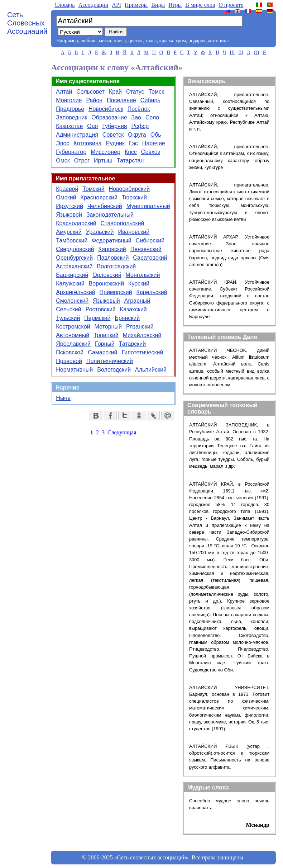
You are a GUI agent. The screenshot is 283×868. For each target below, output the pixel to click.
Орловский (107, 275)
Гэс (133, 143)
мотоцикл (218, 41)
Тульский (68, 318)
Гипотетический (142, 352)
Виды (158, 5)
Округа (137, 135)
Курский (139, 284)
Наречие (154, 143)
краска (166, 41)
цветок (135, 41)
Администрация (77, 135)
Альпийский (151, 370)
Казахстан (69, 126)
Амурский (69, 232)
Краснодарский (76, 223)
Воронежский (107, 284)
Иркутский (69, 206)
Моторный (108, 327)
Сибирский (150, 240)
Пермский (97, 318)
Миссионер (105, 152)
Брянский (128, 318)
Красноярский (99, 197)
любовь (88, 41)
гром (181, 41)
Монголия (69, 100)
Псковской (70, 352)
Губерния (114, 126)
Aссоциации (93, 5)
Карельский (152, 292)
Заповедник (71, 117)
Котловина (87, 143)
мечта (105, 41)
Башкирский (72, 275)
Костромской (73, 327)
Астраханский (74, 266)
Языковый (106, 301)
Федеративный (111, 240)
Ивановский (134, 232)
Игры (175, 5)
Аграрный (137, 301)
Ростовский (101, 309)
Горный (105, 344)
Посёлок (139, 109)
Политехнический (110, 361)
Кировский (112, 249)
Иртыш (103, 161)
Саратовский (150, 258)
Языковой (69, 215)
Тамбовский (72, 240)
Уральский (100, 232)
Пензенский (146, 249)
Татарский (132, 344)
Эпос (63, 143)
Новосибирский (129, 189)
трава (151, 41)
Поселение (121, 100)
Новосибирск (106, 109)
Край (115, 92)
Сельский (68, 309)
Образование (109, 117)
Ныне (63, 398)
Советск (113, 135)
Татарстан (130, 161)
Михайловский (142, 335)
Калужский (70, 284)
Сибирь (150, 100)
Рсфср (140, 126)
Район (94, 100)
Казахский (133, 309)
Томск (156, 92)
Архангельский (75, 292)
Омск (63, 161)
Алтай (64, 92)
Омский (66, 197)
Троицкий (106, 335)
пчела (120, 41)
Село (152, 117)
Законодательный (110, 215)
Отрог (82, 161)
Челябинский (105, 206)
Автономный (73, 335)
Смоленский (72, 301)
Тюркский (134, 197)
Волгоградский (116, 266)
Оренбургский (74, 258)
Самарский (102, 352)
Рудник (115, 143)
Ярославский (73, 344)
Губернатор (71, 152)
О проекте (231, 5)
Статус (135, 92)
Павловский (113, 258)
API (116, 5)
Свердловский (75, 249)
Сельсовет (90, 92)
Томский (93, 189)
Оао (92, 126)
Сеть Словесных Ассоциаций (27, 23)
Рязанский (140, 327)
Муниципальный (148, 206)
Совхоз (151, 152)
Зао (136, 117)
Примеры (136, 5)
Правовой (69, 361)
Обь (156, 135)
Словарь (64, 5)
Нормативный (74, 370)
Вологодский (114, 370)
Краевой (67, 189)
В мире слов (200, 5)
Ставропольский (123, 223)
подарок (197, 41)
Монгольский (143, 275)
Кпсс (131, 152)
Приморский (116, 292)
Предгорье (70, 109)
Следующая (122, 432)
